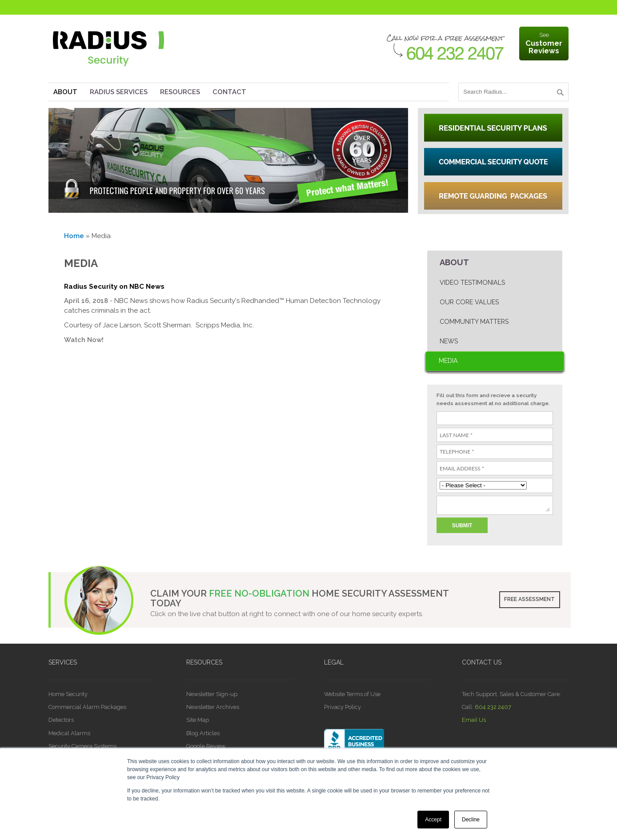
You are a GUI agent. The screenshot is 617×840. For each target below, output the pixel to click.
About (65, 92)
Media (448, 361)
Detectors (61, 720)
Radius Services (119, 92)
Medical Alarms (69, 733)
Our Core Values (469, 302)
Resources (180, 92)
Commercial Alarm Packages (87, 707)
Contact (229, 92)
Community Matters (474, 322)
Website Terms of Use (352, 694)
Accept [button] (433, 820)
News (449, 341)
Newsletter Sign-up (212, 694)
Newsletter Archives (213, 707)
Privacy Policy (343, 707)
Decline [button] (471, 820)
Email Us (474, 720)
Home (74, 236)
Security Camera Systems (82, 746)
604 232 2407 (493, 707)
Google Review (206, 746)
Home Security (68, 694)
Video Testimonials (472, 283)
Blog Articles (203, 733)
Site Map (198, 720)
